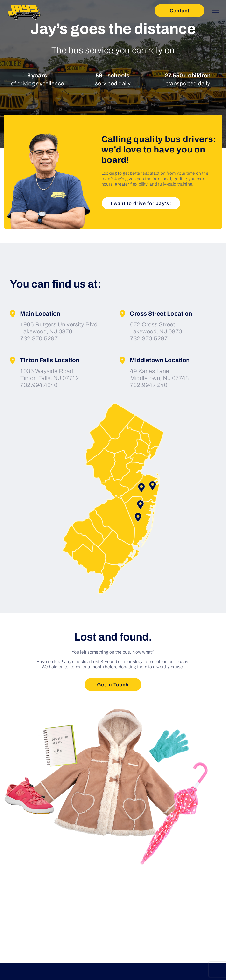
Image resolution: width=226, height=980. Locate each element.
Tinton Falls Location (44, 360)
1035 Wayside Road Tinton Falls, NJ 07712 (50, 375)
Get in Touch (113, 685)
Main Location (35, 314)
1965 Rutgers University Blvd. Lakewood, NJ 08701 (60, 328)
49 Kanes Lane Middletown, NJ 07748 (159, 375)
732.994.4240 (39, 385)
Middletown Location (154, 360)
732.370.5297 (39, 338)
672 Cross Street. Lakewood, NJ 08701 (158, 328)
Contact (180, 11)
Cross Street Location (155, 314)
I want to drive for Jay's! (141, 203)
